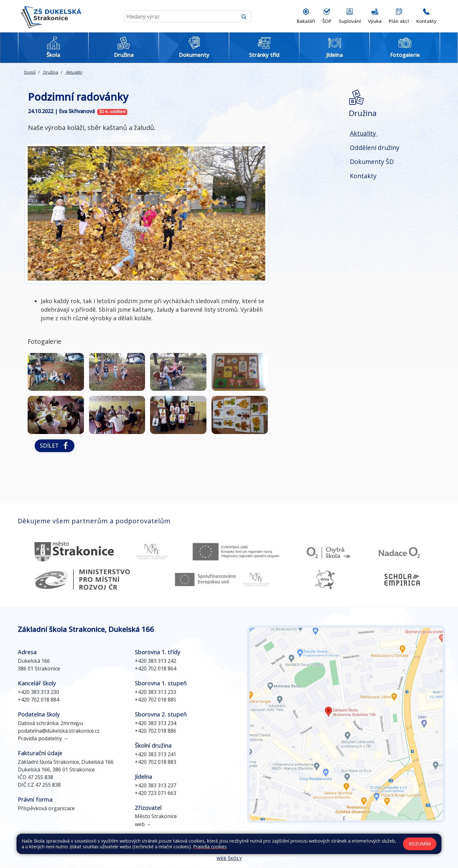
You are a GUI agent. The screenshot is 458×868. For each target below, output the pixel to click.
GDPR (365, 845)
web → (143, 824)
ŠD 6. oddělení (112, 112)
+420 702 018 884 (38, 700)
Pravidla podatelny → (43, 738)
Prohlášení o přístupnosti (287, 845)
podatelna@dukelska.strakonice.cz (59, 731)
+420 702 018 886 (156, 731)
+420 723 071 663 (156, 793)
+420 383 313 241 (156, 754)
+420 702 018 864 (156, 668)
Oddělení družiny (375, 148)
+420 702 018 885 (156, 700)
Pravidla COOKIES (336, 845)
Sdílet (55, 446)
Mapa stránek (196, 845)
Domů (30, 72)
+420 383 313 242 (156, 661)
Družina (50, 72)
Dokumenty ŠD (372, 162)
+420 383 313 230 (38, 692)
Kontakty (363, 176)
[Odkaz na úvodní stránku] (50, 16)
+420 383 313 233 (156, 692)
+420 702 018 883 (156, 762)
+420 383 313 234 (156, 723)
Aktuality (74, 72)
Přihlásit (247, 845)
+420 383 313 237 (156, 785)
